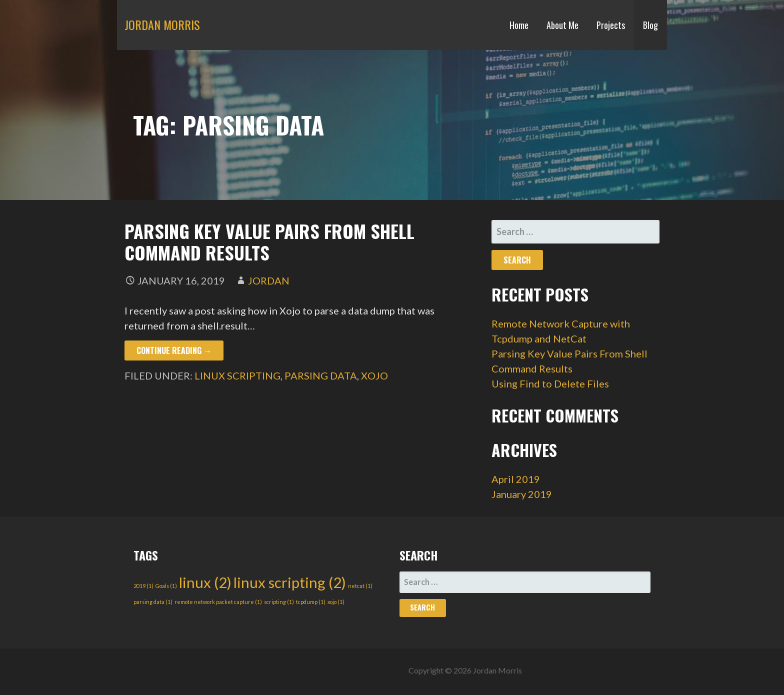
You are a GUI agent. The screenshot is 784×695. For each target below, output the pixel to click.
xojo (374, 375)
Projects (611, 25)
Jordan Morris (162, 24)
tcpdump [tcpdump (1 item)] (311, 602)
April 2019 (516, 479)
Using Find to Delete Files (550, 383)
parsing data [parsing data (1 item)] (153, 602)
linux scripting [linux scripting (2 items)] (290, 582)
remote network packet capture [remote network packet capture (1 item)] (218, 602)
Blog (650, 25)
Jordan (269, 280)
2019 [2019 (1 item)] (143, 586)
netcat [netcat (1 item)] (360, 586)
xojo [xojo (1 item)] (336, 602)
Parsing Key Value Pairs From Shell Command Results (269, 241)
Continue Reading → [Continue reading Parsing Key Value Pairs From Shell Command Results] (174, 350)
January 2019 (522, 494)
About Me (562, 25)
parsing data (321, 375)
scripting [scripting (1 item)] (279, 602)
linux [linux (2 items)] (205, 582)
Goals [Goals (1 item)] (166, 586)
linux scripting (237, 375)
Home (519, 25)
